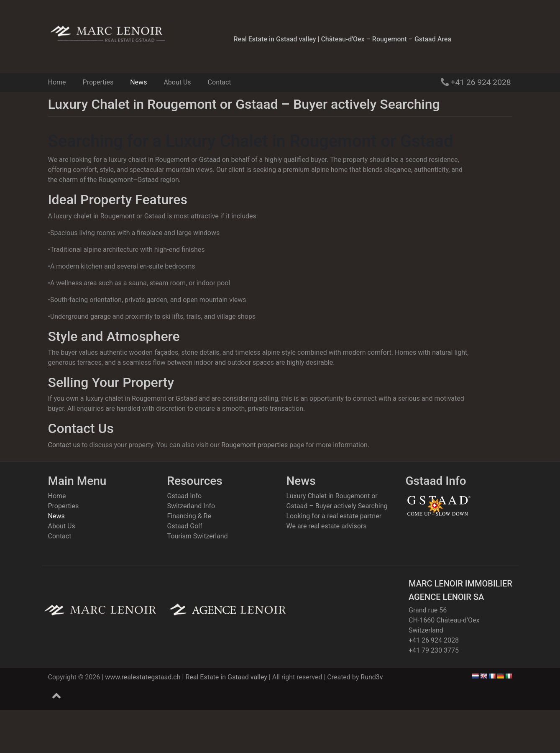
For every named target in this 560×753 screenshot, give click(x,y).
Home (57, 82)
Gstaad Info (185, 496)
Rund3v (372, 677)
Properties (98, 82)
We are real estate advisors (327, 526)
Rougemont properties (254, 445)
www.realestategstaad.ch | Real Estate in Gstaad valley (186, 677)
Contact (220, 82)
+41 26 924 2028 (480, 82)
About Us (177, 82)
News (138, 82)
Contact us (64, 445)
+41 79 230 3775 (434, 650)
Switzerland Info (191, 506)
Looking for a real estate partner (334, 516)
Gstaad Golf (185, 526)
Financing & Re (189, 516)
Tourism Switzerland (198, 536)
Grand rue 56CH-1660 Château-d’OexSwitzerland (444, 620)
